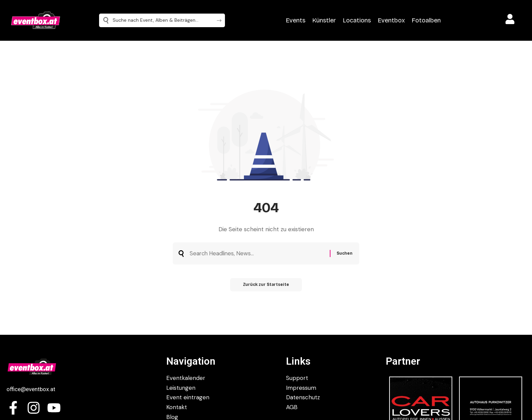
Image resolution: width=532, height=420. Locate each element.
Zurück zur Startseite (266, 286)
